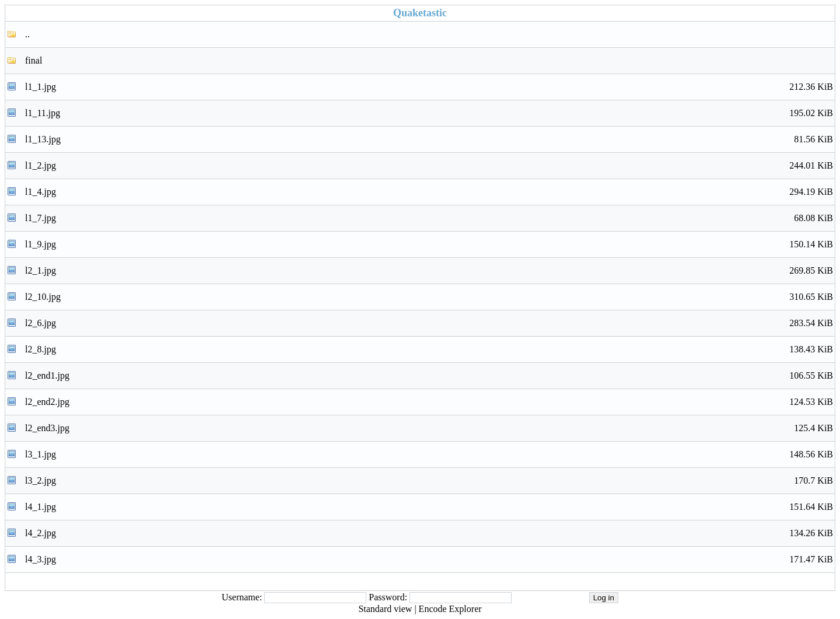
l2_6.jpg (429, 323)
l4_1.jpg (429, 507)
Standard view (385, 609)
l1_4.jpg (429, 192)
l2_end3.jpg (429, 428)
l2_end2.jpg (429, 402)
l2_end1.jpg (429, 376)
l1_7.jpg (429, 218)
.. (27, 34)
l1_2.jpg (429, 166)
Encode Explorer (450, 609)
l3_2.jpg (429, 481)
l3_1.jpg (429, 454)
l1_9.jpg (429, 244)
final (34, 60)
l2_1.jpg (429, 271)
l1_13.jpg (429, 139)
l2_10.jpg (429, 297)
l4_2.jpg (429, 533)
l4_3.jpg (429, 559)
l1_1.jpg (429, 87)
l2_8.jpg (429, 349)
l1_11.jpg (429, 113)
